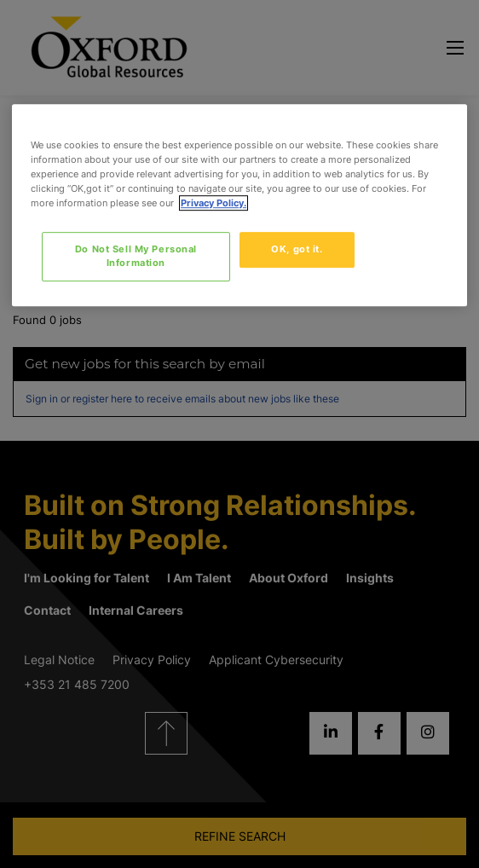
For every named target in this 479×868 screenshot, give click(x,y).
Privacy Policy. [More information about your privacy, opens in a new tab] (214, 203)
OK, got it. (297, 249)
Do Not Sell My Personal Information (136, 256)
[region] (239, 205)
